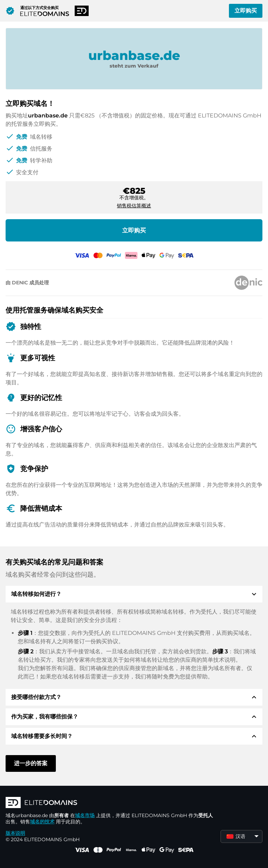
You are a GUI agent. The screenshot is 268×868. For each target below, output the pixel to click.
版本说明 (15, 833)
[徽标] (110, 803)
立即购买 (246, 11)
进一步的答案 (31, 763)
